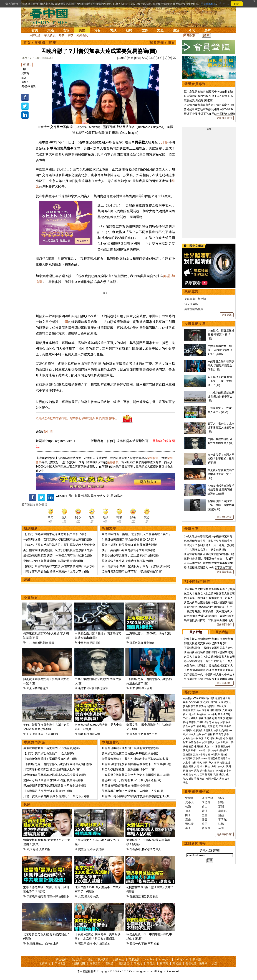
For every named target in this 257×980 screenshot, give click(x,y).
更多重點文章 (224, 517)
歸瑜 (221, 802)
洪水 (199, 710)
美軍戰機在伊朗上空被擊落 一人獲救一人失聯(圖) (133, 791)
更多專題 (227, 315)
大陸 (51, 30)
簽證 (185, 766)
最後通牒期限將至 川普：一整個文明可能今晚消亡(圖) (58, 556)
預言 (202, 779)
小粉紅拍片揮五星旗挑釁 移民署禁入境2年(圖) (221, 335)
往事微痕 (198, 730)
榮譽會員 (153, 458)
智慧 (185, 779)
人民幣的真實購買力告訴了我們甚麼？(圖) (209, 105)
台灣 (204, 742)
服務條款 (119, 959)
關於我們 (103, 959)
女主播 (187, 763)
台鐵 (221, 702)
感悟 (191, 779)
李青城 (223, 819)
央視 (194, 763)
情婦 (199, 726)
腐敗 (204, 726)
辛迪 (221, 828)
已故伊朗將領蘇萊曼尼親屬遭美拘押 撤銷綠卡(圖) (55, 786)
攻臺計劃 (64, 896)
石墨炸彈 (52, 896)
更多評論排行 (224, 683)
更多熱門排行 (224, 624)
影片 (208, 30)
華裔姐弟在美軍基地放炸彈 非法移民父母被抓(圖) (55, 775)
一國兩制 (188, 730)
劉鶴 (185, 722)
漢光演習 (205, 702)
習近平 (82, 944)
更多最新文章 (224, 572)
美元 (221, 734)
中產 (191, 742)
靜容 (205, 819)
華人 (200, 763)
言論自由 (225, 758)
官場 (66, 30)
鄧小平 (227, 771)
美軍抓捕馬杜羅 (194, 309)
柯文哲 (192, 714)
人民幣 (187, 738)
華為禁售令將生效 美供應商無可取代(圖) (127, 561)
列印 (152, 58)
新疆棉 (187, 710)
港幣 (212, 738)
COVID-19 (194, 702)
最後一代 (135, 944)
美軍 (41, 734)
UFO (209, 714)
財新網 (31, 944)
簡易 (221, 798)
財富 (185, 742)
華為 (24, 78)
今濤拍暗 (208, 798)
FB (231, 730)
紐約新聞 (82, 35)
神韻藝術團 (78, 963)
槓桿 (215, 734)
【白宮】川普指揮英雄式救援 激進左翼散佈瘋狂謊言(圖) (59, 566)
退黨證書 (124, 963)
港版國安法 (216, 710)
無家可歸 (147, 849)
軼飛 (188, 807)
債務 (210, 734)
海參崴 (198, 742)
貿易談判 (228, 718)
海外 (214, 766)
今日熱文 (31, 598)
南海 (90, 944)
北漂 (81, 896)
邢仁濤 (190, 824)
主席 (141, 734)
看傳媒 (151, 963)
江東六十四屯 (200, 755)
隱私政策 (134, 959)
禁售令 (25, 82)
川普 (24, 69)
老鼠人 (157, 849)
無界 (215, 963)
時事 (62, 35)
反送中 (187, 726)
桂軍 (191, 771)
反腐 (210, 726)
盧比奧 (227, 698)
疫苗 (185, 714)
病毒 (185, 702)
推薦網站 (45, 963)
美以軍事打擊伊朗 (195, 299)
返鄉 (141, 643)
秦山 (188, 819)
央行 (204, 734)
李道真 (206, 802)
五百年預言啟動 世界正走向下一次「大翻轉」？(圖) (220, 381)
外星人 (215, 779)
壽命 (222, 779)
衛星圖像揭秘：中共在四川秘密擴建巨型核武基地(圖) (136, 759)
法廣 (216, 730)
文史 (160, 30)
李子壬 (190, 828)
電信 (98, 643)
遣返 (228, 763)
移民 (205, 763)
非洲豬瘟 (199, 747)
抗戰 (196, 771)
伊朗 (138, 688)
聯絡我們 (77, 959)
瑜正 (205, 824)
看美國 (40, 43)
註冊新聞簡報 (195, 843)
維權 (193, 750)
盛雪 (205, 815)
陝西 (92, 643)
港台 (98, 30)
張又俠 (202, 706)
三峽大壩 (221, 706)
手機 (196, 779)
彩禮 (87, 734)
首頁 (35, 30)
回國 (191, 766)
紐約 (129, 30)
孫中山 (203, 771)
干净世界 (60, 963)
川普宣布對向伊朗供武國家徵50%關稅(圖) (209, 554)
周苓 (188, 811)
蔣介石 (211, 771)
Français (165, 959)
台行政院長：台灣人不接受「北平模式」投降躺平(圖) (221, 459)
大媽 (231, 742)
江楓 (221, 824)
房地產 (219, 738)
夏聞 (221, 807)
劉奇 (191, 774)
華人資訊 (50, 35)
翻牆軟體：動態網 (197, 963)
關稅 (201, 718)
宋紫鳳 (190, 798)
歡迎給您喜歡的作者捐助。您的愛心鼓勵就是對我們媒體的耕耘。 (77, 418)
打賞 (137, 58)
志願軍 (104, 688)
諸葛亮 (209, 774)
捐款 (90, 959)
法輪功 (215, 750)
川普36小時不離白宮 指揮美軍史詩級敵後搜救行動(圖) (136, 796)
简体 (130, 58)
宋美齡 (220, 771)
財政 (231, 738)
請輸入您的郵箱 (210, 850)
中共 (29, 643)
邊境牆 (208, 718)
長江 (193, 710)
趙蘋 (221, 815)
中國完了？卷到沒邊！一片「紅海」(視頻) (209, 545)
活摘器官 (188, 755)
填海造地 (105, 944)
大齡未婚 (95, 734)
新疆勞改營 (214, 758)
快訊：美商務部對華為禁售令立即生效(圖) (128, 550)
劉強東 (224, 742)
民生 (208, 766)
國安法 (227, 702)
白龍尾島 (188, 758)
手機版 (122, 58)
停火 (144, 688)
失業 (96, 896)
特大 (159, 58)
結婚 (81, 734)
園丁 (188, 815)
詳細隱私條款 (209, 4)
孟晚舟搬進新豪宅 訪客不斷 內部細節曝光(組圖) (132, 572)
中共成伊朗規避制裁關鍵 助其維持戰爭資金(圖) (221, 397)
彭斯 (215, 718)
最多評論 (196, 632)
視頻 (27, 804)
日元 (207, 738)
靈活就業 (147, 896)
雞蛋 (29, 688)
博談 (113, 30)
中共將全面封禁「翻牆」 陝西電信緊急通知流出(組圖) (220, 350)
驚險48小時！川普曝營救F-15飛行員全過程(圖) (53, 561)
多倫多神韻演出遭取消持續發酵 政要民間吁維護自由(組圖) (221, 490)
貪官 (193, 726)
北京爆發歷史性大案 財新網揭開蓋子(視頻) (209, 589)
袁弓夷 (206, 710)
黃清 (205, 811)
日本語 (197, 959)
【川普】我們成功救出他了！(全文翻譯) (49, 753)
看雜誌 (109, 963)
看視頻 (177, 963)
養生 (185, 783)
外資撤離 (149, 643)
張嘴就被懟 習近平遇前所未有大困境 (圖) (208, 679)
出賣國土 (211, 706)
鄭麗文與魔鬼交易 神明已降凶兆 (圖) (206, 643)
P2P (212, 747)
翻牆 (87, 643)
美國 (82, 30)
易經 (216, 774)
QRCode (61, 496)
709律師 (201, 750)
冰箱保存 (37, 688)
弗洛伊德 (201, 714)
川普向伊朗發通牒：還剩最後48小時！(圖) (50, 759)
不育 (150, 944)
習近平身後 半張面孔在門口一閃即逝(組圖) (209, 114)
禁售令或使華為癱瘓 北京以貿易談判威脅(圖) (130, 556)
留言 (145, 58)
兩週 (150, 688)
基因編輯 (225, 747)
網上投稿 (61, 959)
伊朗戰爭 (32, 896)
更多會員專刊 (224, 118)
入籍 (196, 766)
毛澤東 (82, 688)
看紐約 (138, 963)
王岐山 (40, 944)
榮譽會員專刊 (195, 84)
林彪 (185, 774)
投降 (97, 688)
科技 (70, 35)
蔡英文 (211, 742)
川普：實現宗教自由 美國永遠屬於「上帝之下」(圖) (56, 572)
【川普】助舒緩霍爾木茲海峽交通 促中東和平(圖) (55, 534)
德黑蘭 (42, 896)
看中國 (48, 432)
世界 (145, 30)
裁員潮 (88, 896)
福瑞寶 (164, 963)
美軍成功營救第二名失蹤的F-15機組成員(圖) (52, 748)
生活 (176, 30)
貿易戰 (25, 73)
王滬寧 (192, 722)
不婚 (144, 944)
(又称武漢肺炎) (201, 698)
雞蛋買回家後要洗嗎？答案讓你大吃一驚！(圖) (221, 474)
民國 (185, 771)
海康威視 (37, 643)
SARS (204, 758)
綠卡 (202, 766)
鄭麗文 (148, 734)
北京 (218, 742)
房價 (185, 747)
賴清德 (219, 698)
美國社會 (35, 35)
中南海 (216, 722)
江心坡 (197, 758)
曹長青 (206, 828)
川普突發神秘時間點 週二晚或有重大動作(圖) (52, 770)
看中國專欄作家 (197, 792)
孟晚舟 (194, 718)
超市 (46, 688)
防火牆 (187, 750)
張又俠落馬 (191, 304)
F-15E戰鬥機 (51, 734)
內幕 (222, 722)
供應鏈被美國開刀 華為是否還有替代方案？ (129, 539)
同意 (237, 4)
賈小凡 (190, 802)
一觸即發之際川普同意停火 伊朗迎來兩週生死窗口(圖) (58, 539)
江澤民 (200, 722)
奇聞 (192, 30)
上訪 (56, 944)
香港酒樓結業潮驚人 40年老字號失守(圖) (208, 567)
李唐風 (223, 811)
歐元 (201, 738)
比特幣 (194, 738)
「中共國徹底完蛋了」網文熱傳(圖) (205, 550)
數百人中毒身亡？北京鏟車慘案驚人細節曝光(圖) (221, 428)
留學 (217, 763)
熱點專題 (192, 292)
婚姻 (156, 944)
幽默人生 (224, 774)
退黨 (230, 710)
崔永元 (208, 722)
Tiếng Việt (181, 959)
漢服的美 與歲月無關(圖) (199, 100)
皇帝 (202, 774)
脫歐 (199, 734)
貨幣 (226, 734)
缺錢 (156, 896)
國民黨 (90, 688)
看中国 (51, 16)
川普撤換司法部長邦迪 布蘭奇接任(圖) (48, 791)
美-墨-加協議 (28, 86)
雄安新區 (135, 896)
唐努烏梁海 (214, 755)
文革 (227, 779)
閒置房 (134, 643)
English (149, 959)
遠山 (205, 807)
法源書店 (95, 963)
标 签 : (27, 64)
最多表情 (222, 632)
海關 (222, 763)
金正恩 (227, 714)
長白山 (224, 755)
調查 (46, 643)
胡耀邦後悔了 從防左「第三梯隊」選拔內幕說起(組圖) (221, 505)
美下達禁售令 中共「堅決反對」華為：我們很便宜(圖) (136, 566)
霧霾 (218, 747)
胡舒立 (48, 944)
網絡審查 (224, 750)
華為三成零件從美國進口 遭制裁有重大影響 (129, 545)
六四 (225, 710)
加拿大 (192, 734)
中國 (65, 322)
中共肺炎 (188, 698)
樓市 (226, 738)
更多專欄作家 (224, 834)
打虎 (215, 726)
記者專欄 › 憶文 (162, 43)
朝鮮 (185, 734)
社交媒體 (224, 730)
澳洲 (228, 766)
